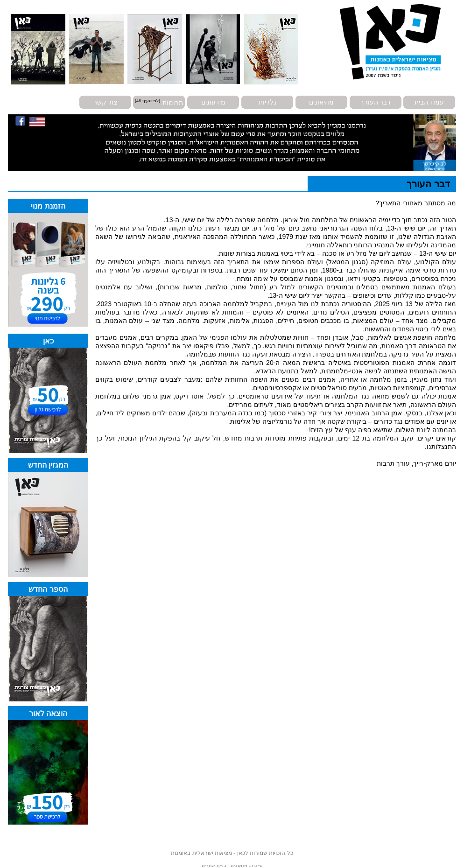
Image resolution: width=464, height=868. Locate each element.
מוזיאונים (321, 102)
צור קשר (105, 102)
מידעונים (213, 102)
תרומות (173, 102)
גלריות (267, 102)
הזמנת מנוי (48, 206)
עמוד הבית (429, 102)
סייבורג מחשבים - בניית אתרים (232, 865)
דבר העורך (376, 102)
